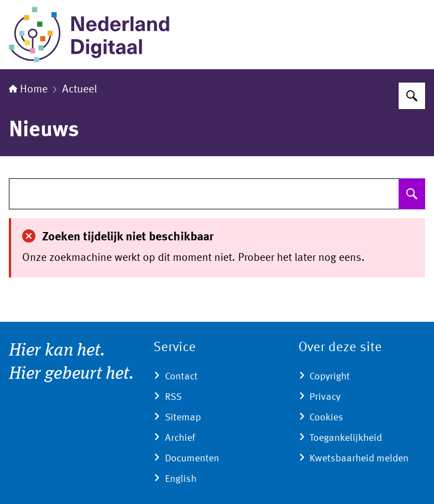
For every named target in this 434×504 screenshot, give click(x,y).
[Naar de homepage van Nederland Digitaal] (92, 35)
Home (28, 90)
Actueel (79, 90)
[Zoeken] (412, 96)
